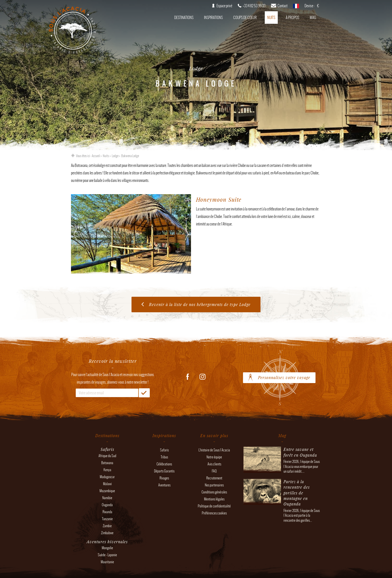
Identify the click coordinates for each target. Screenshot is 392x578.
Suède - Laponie (107, 555)
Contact (282, 6)
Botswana (107, 463)
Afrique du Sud (107, 456)
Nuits (271, 18)
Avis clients (214, 464)
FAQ (214, 471)
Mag (313, 18)
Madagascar (107, 477)
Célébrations (164, 464)
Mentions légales (214, 499)
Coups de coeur (245, 18)
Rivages (164, 478)
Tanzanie (107, 519)
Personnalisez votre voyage (284, 377)
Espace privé (224, 6)
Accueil (96, 156)
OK (144, 393)
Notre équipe (214, 457)
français (296, 8)
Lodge (115, 156)
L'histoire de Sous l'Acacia (214, 450)
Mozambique (107, 491)
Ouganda (107, 505)
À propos (292, 18)
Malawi (107, 484)
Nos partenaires (214, 485)
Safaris (164, 450)
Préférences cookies (214, 513)
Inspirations (213, 18)
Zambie (107, 526)
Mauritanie (107, 562)
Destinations (184, 18)
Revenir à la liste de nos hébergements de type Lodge (200, 304)
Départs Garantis (164, 471)
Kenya (107, 470)
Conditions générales (214, 492)
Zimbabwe (107, 533)
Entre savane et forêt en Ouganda (300, 452)
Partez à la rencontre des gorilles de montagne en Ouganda (297, 493)
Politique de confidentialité (214, 506)
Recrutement (214, 478)
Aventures (164, 485)
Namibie (107, 498)
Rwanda (107, 512)
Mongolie (107, 548)
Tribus (164, 457)
